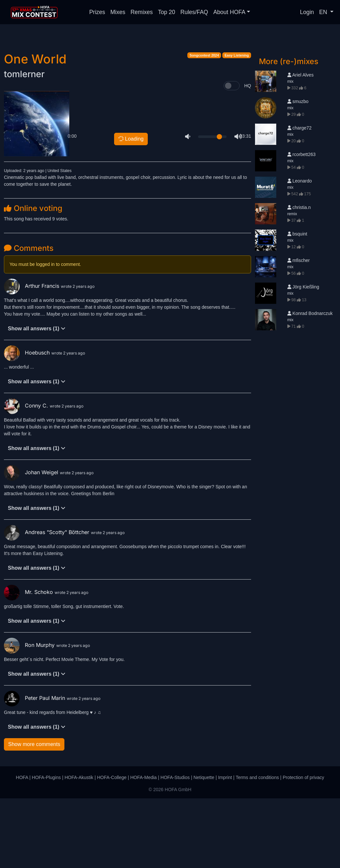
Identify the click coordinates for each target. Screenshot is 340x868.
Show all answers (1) (37, 398)
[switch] (232, 155)
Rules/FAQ (194, 12)
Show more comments (34, 814)
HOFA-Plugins (46, 847)
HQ (248, 155)
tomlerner (24, 144)
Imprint (225, 847)
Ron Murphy (30, 715)
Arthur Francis (32, 356)
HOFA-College (112, 847)
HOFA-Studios (175, 847)
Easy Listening (237, 125)
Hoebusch (28, 422)
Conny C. (27, 475)
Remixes (142, 12)
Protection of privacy (304, 847)
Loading (131, 208)
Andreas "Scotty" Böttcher (47, 602)
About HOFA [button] (229, 12)
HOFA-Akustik (79, 847)
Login (307, 12)
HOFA (22, 847)
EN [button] (324, 12)
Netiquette (204, 847)
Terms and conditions (257, 847)
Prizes (97, 12)
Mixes (118, 12)
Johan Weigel (32, 542)
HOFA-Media (143, 847)
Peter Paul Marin (35, 768)
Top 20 (167, 12)
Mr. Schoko (29, 662)
